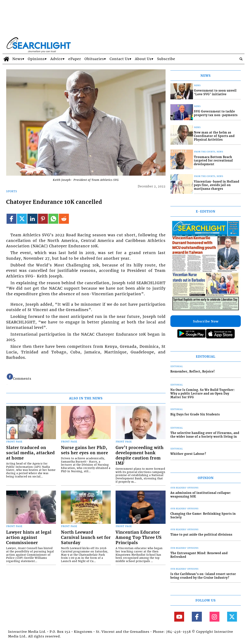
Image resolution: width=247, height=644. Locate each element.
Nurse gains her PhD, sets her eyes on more (85, 450)
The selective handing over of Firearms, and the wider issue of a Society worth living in (205, 435)
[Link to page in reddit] (64, 219)
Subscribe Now (206, 321)
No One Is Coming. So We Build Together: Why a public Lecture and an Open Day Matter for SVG (203, 393)
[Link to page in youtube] (179, 617)
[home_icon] (6, 59)
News (17, 59)
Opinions (36, 59)
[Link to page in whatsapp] (53, 219)
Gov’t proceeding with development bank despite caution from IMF (140, 456)
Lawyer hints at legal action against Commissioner (29, 538)
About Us (143, 59)
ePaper (75, 59)
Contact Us (120, 59)
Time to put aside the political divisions (201, 535)
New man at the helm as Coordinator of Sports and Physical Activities (214, 136)
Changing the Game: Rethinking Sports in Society (203, 516)
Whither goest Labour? (188, 454)
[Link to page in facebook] (11, 219)
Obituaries (94, 59)
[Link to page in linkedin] (32, 219)
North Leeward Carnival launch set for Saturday (86, 538)
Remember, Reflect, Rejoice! (193, 372)
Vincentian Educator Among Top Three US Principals (139, 538)
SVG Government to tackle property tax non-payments (216, 113)
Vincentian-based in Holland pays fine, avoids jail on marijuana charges (217, 185)
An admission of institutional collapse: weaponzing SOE (201, 495)
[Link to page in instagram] (214, 617)
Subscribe (166, 59)
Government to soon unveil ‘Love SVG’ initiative (215, 92)
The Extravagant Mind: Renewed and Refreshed (199, 555)
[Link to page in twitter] (22, 219)
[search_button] (241, 59)
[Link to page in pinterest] (43, 219)
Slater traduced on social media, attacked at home (30, 453)
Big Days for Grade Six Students (195, 414)
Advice (57, 59)
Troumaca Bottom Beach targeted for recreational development (213, 161)
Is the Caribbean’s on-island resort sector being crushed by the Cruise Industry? (203, 576)
